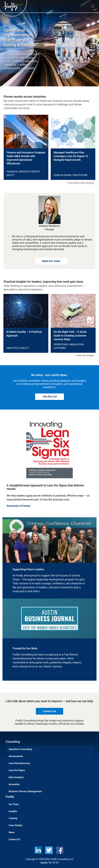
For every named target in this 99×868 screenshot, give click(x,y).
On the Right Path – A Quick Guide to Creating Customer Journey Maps (70, 335)
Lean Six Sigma (17, 770)
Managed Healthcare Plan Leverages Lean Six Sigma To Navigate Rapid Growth (71, 156)
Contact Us (14, 839)
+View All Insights (85, 355)
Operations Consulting (20, 749)
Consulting (13, 742)
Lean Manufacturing (19, 763)
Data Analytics (16, 777)
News (12, 832)
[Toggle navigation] (93, 6)
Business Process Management (25, 791)
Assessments (16, 756)
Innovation (14, 784)
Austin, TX (46, 863)
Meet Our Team (51, 261)
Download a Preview (19, 506)
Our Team (14, 804)
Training (13, 818)
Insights (13, 811)
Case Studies (16, 825)
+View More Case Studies (81, 183)
